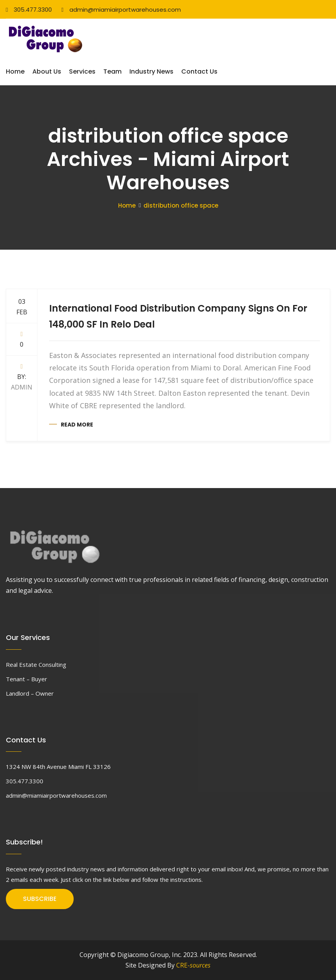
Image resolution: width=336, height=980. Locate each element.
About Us (47, 71)
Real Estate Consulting (36, 664)
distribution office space (181, 205)
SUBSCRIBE (40, 899)
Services (82, 71)
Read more (77, 425)
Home (15, 71)
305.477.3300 (29, 10)
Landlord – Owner (30, 693)
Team (112, 71)
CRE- (193, 965)
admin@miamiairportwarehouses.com (121, 10)
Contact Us (199, 71)
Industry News (151, 71)
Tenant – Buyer (27, 679)
